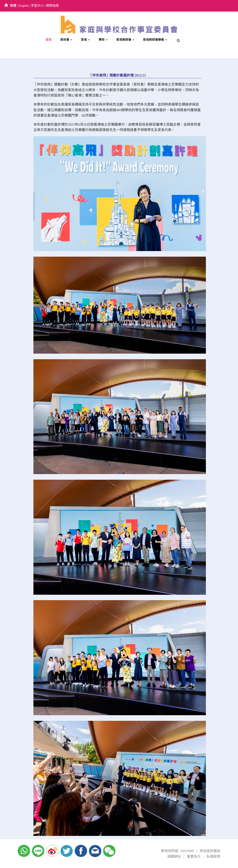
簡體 (13, 6)
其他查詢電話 (210, 851)
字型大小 (37, 6)
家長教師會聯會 (153, 40)
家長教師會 (124, 40)
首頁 (49, 40)
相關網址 (174, 856)
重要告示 (194, 856)
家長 (84, 40)
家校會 (65, 40)
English (24, 6)
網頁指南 (52, 6)
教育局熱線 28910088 (177, 851)
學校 (102, 40)
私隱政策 (213, 856)
